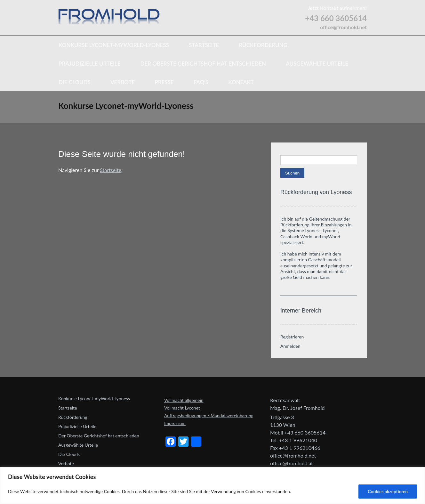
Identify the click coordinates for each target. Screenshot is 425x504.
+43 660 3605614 (336, 18)
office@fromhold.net (343, 27)
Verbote (123, 82)
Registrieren (292, 337)
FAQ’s (201, 82)
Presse (164, 82)
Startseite (204, 45)
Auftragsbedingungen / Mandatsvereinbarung (209, 415)
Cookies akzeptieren (388, 491)
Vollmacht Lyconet (182, 408)
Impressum (175, 423)
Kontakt (241, 82)
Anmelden (290, 346)
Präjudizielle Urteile (89, 64)
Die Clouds (75, 82)
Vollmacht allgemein (184, 400)
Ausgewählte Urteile (317, 64)
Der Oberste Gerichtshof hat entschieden (203, 64)
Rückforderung (263, 45)
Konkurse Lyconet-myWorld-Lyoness (114, 45)
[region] (212, 486)
